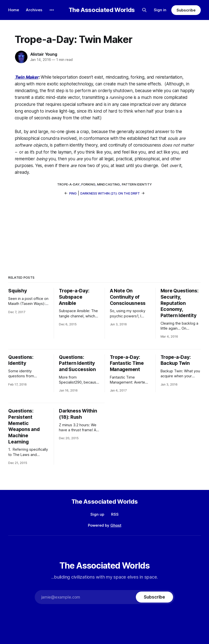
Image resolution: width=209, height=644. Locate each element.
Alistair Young (44, 54)
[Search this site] (144, 10)
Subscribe (186, 10)
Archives (34, 10)
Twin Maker (27, 77)
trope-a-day (68, 184)
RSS (115, 514)
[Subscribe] (154, 597)
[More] (52, 10)
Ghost (116, 525)
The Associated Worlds (102, 10)
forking (88, 184)
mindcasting (108, 184)
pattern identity (137, 184)
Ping (73, 193)
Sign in (160, 10)
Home (14, 10)
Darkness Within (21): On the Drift (110, 193)
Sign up (97, 514)
